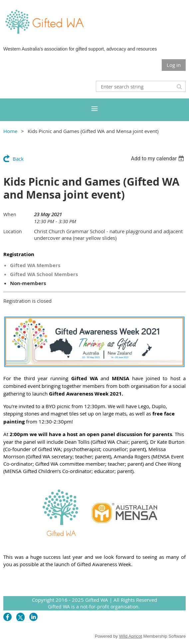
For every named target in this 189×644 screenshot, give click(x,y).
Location (13, 231)
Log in (174, 65)
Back (18, 159)
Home (10, 131)
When (10, 214)
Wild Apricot (131, 636)
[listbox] (158, 159)
